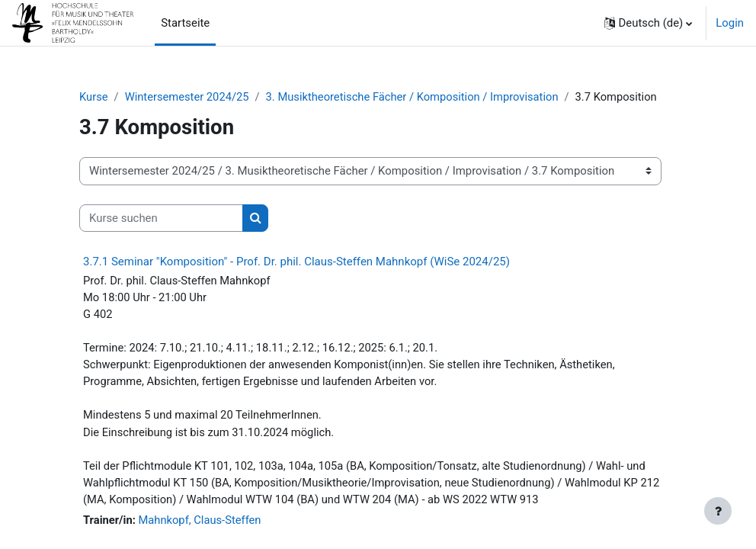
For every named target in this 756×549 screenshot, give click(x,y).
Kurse (94, 97)
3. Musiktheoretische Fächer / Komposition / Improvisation (416, 97)
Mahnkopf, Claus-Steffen (201, 523)
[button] (649, 23)
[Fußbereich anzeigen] (718, 511)
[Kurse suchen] (161, 218)
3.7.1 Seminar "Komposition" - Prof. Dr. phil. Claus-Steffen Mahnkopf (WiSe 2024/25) (296, 262)
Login (730, 23)
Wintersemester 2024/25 (188, 97)
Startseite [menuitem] (185, 23)
